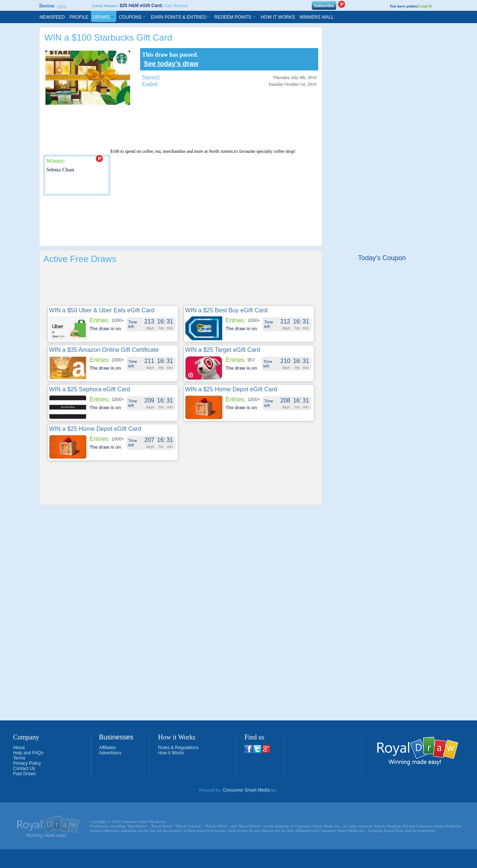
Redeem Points (235, 17)
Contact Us (24, 768)
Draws (104, 17)
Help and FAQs (28, 753)
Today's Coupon (382, 258)
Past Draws (24, 774)
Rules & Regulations (178, 748)
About (19, 748)
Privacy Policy (27, 763)
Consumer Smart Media (247, 790)
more (61, 6)
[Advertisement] (179, 127)
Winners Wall (316, 17)
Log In (426, 6)
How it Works (171, 753)
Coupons (133, 17)
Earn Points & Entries (180, 17)
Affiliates (108, 748)
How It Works (278, 17)
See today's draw (171, 64)
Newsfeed (52, 17)
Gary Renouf (176, 6)
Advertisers (110, 753)
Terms (19, 758)
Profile (79, 17)
